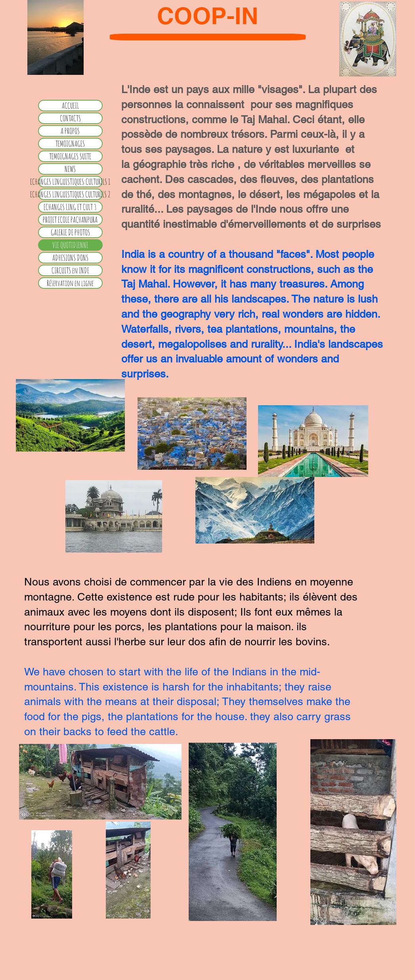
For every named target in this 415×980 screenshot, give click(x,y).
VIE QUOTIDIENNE (70, 245)
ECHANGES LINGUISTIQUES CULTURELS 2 (70, 194)
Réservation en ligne (70, 283)
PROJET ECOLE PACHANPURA (70, 220)
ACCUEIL (70, 106)
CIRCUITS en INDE (70, 270)
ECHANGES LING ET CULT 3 (70, 207)
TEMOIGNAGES (70, 144)
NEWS (70, 169)
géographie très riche (185, 164)
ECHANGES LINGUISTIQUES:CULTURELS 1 (70, 182)
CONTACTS (70, 118)
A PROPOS (70, 131)
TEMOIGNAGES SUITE (70, 156)
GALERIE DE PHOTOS (70, 232)
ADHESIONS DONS (70, 258)
